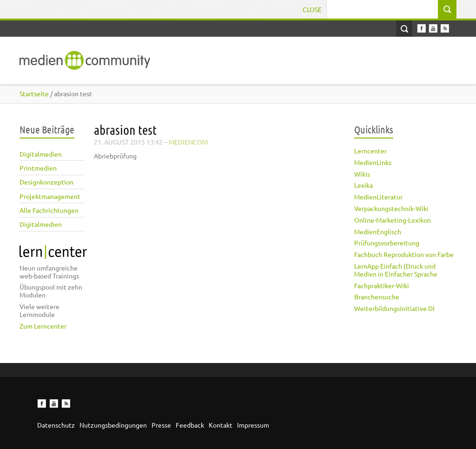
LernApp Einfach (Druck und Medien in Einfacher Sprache (396, 270)
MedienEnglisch (378, 231)
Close (312, 9)
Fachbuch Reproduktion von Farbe (404, 254)
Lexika (364, 185)
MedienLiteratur (378, 197)
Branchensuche (377, 297)
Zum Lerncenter (43, 326)
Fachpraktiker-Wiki (382, 285)
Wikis (362, 174)
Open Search (404, 29)
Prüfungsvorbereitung (387, 243)
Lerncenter (370, 151)
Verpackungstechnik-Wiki (391, 208)
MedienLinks (373, 162)
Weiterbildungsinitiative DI (394, 308)
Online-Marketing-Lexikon (393, 220)
